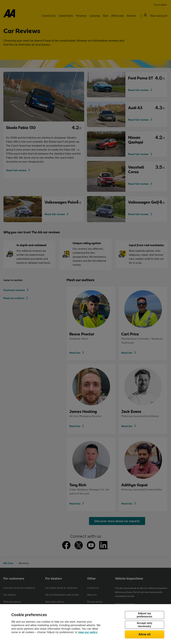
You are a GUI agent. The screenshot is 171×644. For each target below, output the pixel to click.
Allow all (145, 634)
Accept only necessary (144, 625)
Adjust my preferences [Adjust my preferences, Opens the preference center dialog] (144, 615)
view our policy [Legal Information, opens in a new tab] (88, 632)
